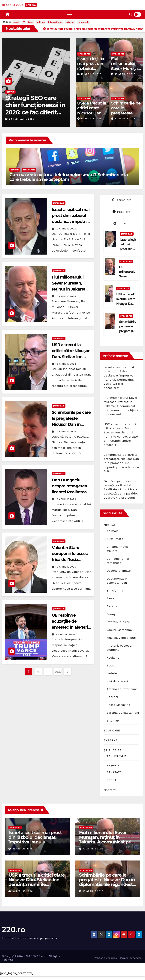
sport (16, 22)
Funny (111, 614)
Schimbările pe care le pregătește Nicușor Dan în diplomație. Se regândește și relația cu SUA (121, 463)
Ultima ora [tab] (121, 200)
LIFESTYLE (112, 766)
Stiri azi (112, 697)
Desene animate (119, 571)
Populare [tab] (121, 212)
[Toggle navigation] (70, 14)
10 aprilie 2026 (91, 74)
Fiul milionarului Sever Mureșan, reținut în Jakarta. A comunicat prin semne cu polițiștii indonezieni (121, 406)
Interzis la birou (118, 622)
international (55, 22)
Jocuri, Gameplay (119, 630)
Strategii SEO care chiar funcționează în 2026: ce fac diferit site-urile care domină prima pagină (35, 116)
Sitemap (113, 720)
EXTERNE (111, 740)
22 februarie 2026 (22, 119)
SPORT (112, 780)
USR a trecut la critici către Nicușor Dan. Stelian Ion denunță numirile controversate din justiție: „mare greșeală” (37, 884)
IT (24, 22)
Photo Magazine (118, 705)
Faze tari (113, 606)
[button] (131, 14)
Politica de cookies (106, 958)
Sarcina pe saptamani (123, 713)
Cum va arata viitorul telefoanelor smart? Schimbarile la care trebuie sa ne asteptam (69, 177)
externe (70, 22)
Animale (113, 531)
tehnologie (83, 22)
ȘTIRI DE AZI (84, 54)
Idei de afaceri (117, 681)
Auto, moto (115, 539)
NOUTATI (10, 92)
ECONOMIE (112, 730)
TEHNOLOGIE (29, 170)
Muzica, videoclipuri (121, 638)
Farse (111, 598)
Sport (111, 665)
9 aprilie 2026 (65, 634)
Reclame (113, 658)
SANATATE (114, 772)
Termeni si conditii (131, 958)
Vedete (112, 673)
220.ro (14, 930)
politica (41, 22)
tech (31, 22)
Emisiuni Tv (115, 590)
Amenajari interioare (122, 689)
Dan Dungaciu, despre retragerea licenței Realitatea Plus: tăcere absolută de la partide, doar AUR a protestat (121, 489)
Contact (110, 790)
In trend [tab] (121, 223)
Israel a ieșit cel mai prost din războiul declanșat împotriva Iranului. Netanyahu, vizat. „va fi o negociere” (35, 842)
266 (58, 672)
